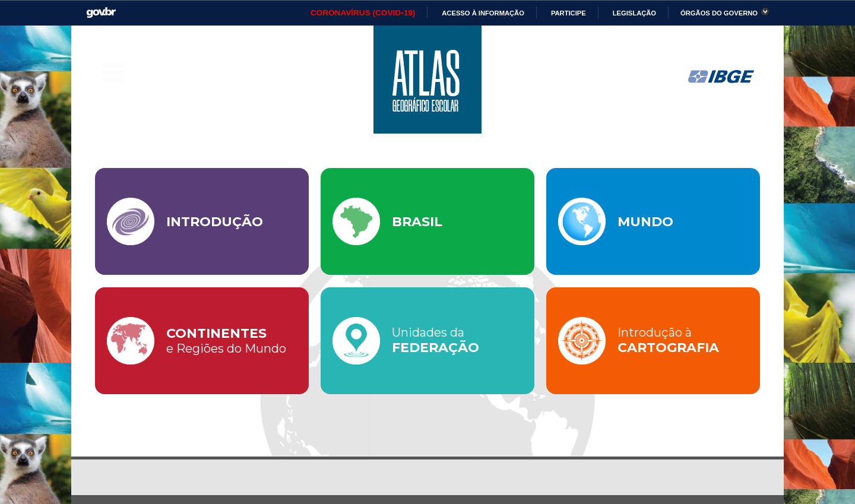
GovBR (101, 13)
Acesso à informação (483, 13)
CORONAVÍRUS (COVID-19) (363, 13)
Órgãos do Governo (719, 13)
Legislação (634, 13)
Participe (569, 13)
